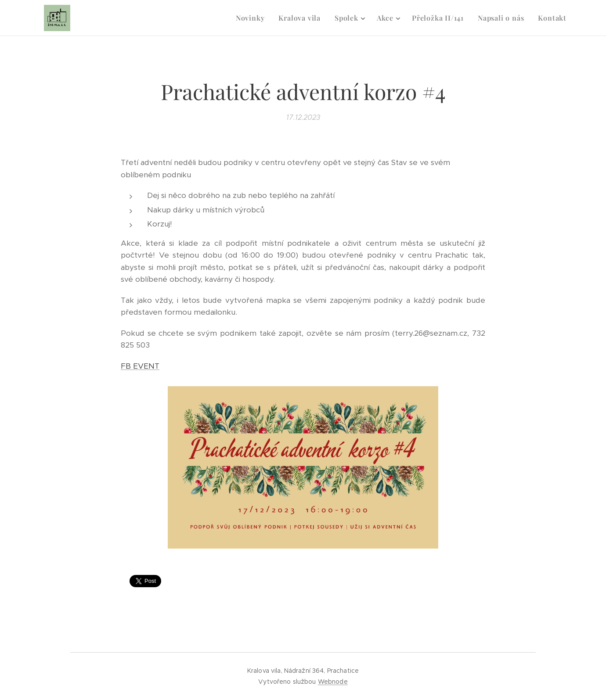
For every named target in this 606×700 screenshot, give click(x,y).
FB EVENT (140, 366)
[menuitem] (253, 18)
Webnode (333, 682)
